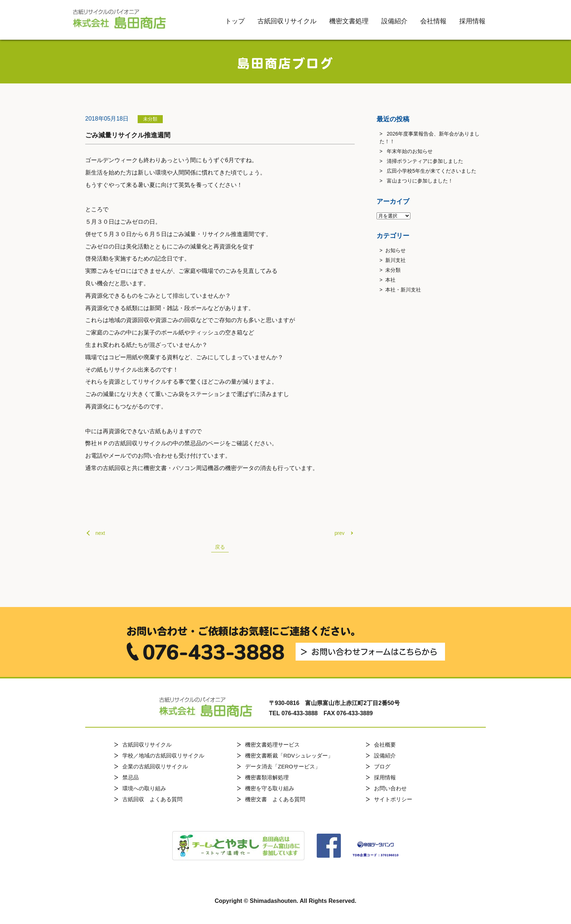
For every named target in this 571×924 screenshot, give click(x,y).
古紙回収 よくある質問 (152, 799)
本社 (390, 280)
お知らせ (395, 250)
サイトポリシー (393, 799)
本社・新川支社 (403, 290)
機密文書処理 (349, 21)
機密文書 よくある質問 (275, 799)
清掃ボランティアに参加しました (425, 161)
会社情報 (433, 21)
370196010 (390, 855)
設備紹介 (394, 21)
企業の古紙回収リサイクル (155, 766)
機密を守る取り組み (270, 788)
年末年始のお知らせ (410, 151)
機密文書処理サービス (272, 745)
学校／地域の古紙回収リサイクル (163, 755)
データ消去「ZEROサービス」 (283, 766)
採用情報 (472, 21)
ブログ (382, 766)
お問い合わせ (390, 788)
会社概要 (385, 745)
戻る (220, 547)
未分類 (393, 270)
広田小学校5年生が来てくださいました (432, 171)
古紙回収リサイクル (287, 21)
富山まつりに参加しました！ (420, 181)
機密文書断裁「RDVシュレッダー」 (289, 755)
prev (340, 533)
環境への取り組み (144, 788)
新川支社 (395, 260)
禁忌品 (131, 777)
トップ (235, 21)
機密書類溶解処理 (267, 777)
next (100, 533)
